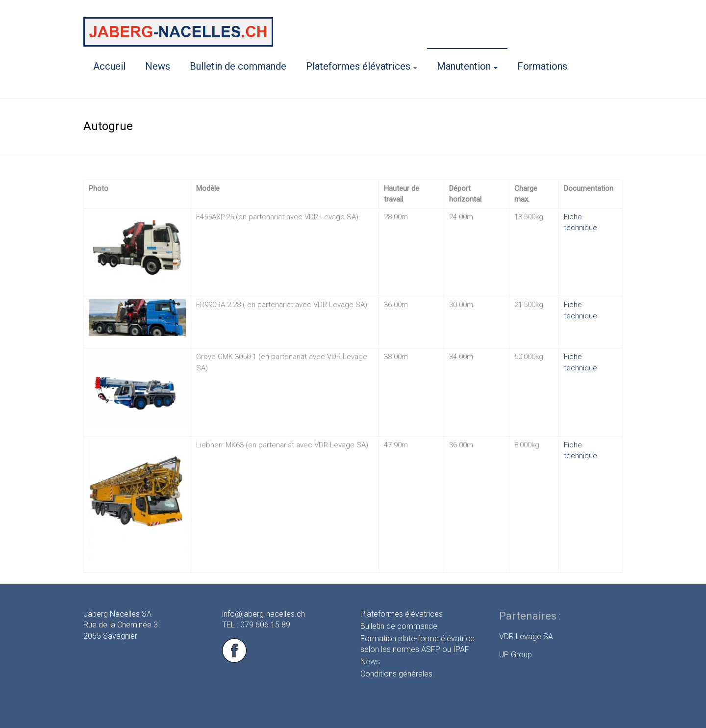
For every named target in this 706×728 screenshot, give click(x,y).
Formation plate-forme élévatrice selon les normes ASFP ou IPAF (417, 644)
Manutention (464, 66)
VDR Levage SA (526, 637)
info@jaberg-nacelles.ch (264, 614)
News (158, 66)
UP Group (516, 655)
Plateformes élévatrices (358, 66)
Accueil (109, 66)
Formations (542, 66)
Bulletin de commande (238, 66)
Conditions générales (396, 674)
